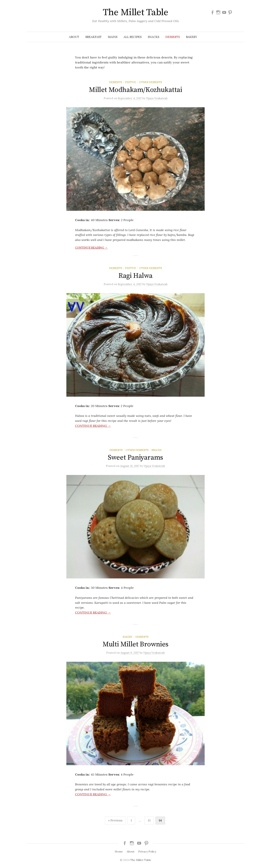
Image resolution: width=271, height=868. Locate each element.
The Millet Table (135, 12)
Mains (113, 37)
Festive (131, 82)
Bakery (191, 37)
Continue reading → (91, 248)
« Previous (115, 820)
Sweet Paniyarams (135, 458)
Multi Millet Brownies (135, 644)
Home (119, 851)
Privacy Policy (147, 851)
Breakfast (94, 37)
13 (149, 820)
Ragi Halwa (135, 276)
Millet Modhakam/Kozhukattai (135, 90)
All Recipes (133, 37)
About (74, 37)
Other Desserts (151, 82)
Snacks (153, 37)
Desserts (173, 37)
